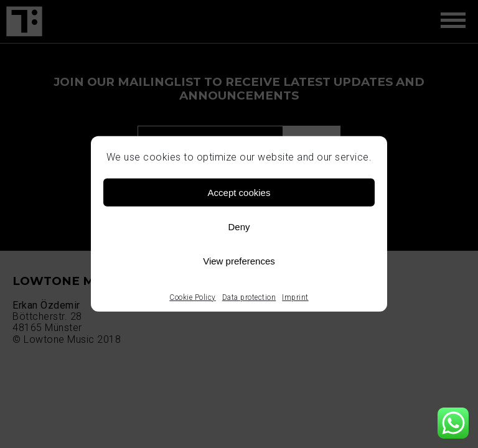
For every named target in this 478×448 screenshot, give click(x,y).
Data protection (249, 297)
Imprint (295, 297)
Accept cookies (239, 192)
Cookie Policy (193, 297)
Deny (239, 226)
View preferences (239, 260)
